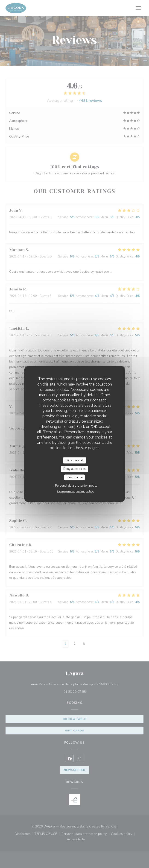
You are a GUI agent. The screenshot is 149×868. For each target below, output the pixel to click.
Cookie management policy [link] (75, 491)
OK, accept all (75, 460)
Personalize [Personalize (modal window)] (74, 477)
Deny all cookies (74, 469)
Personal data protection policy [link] (76, 486)
